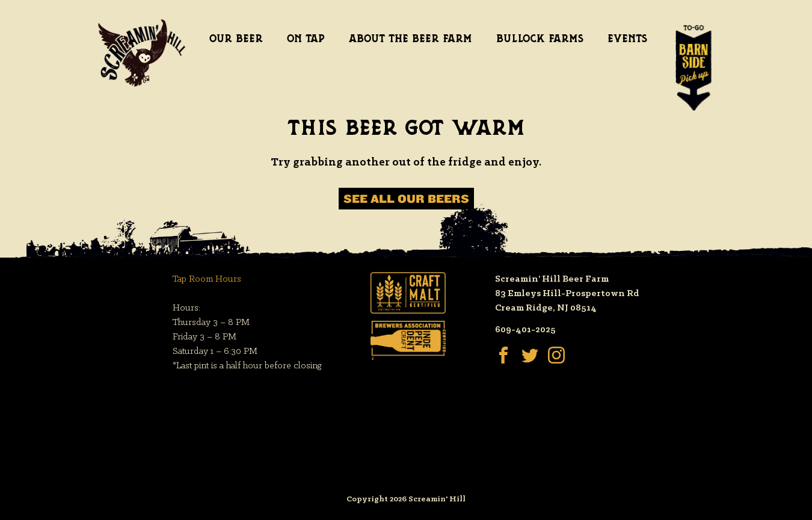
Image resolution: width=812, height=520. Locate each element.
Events (627, 39)
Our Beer (236, 39)
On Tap (306, 39)
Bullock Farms (540, 39)
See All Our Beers (406, 199)
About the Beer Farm (411, 39)
